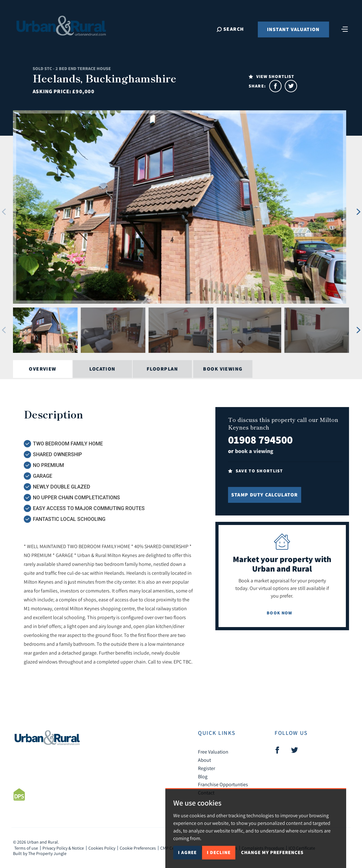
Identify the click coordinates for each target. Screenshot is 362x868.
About (204, 760)
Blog (203, 776)
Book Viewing (223, 369)
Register (206, 768)
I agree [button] (187, 852)
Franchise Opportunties (223, 784)
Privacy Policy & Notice (63, 848)
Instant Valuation (293, 29)
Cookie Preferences (138, 848)
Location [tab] (102, 369)
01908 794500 (260, 440)
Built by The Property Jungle (40, 853)
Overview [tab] (43, 369)
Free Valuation (213, 752)
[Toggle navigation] (345, 29)
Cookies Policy (102, 848)
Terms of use (26, 848)
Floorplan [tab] (162, 369)
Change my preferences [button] (272, 852)
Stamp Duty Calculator (265, 495)
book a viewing (254, 451)
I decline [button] (219, 852)
